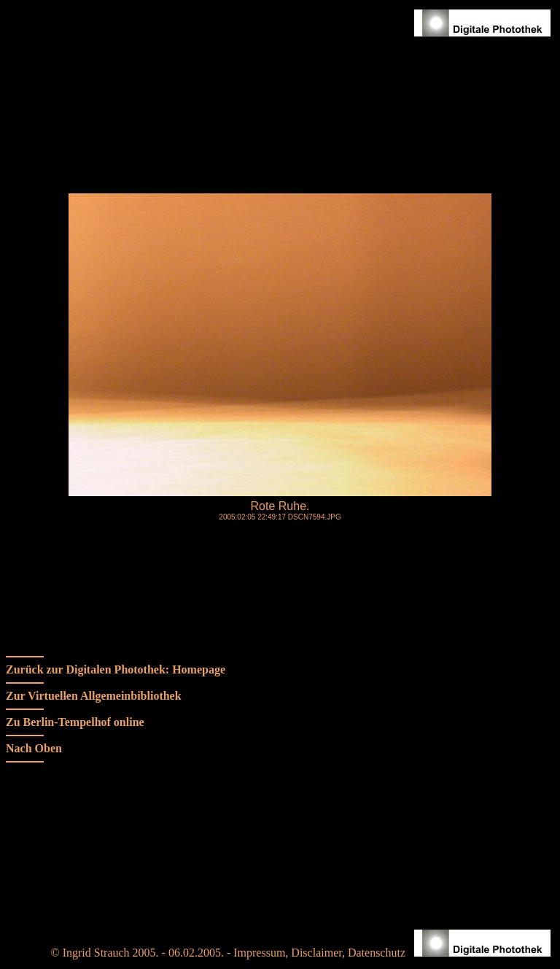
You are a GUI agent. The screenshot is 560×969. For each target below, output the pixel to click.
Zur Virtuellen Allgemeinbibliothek (94, 696)
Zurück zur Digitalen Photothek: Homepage (116, 669)
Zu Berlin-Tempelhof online (75, 722)
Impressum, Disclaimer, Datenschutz (322, 953)
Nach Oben (34, 748)
